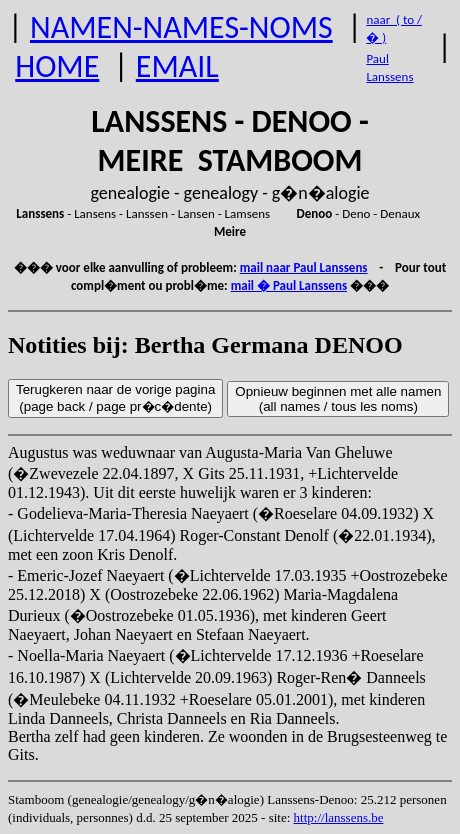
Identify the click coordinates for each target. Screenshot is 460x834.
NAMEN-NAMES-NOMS (181, 27)
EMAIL (177, 66)
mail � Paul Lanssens (289, 285)
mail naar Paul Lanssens (304, 267)
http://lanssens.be (339, 817)
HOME (57, 66)
